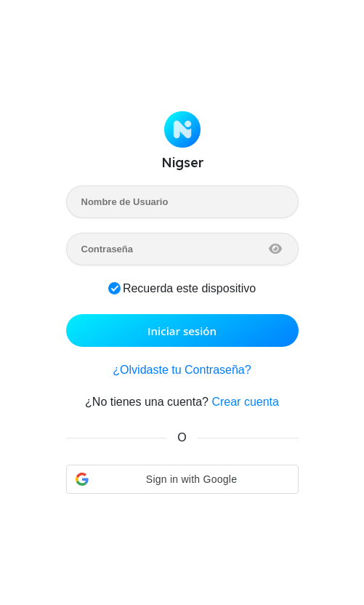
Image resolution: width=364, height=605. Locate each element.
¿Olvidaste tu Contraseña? (182, 370)
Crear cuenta (245, 402)
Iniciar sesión (182, 331)
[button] (182, 479)
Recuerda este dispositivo (189, 288)
